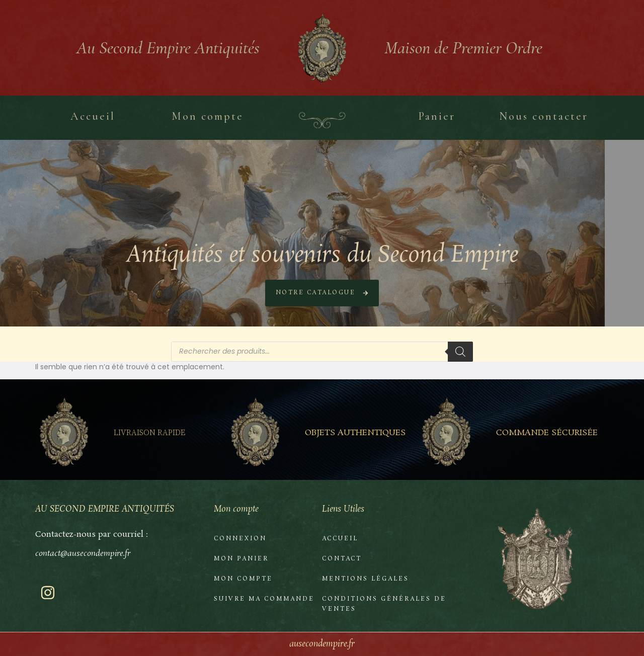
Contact (342, 559)
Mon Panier (241, 559)
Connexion (240, 539)
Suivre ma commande (264, 599)
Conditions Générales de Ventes (384, 604)
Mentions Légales (366, 579)
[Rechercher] (460, 352)
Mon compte (243, 579)
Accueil (340, 539)
